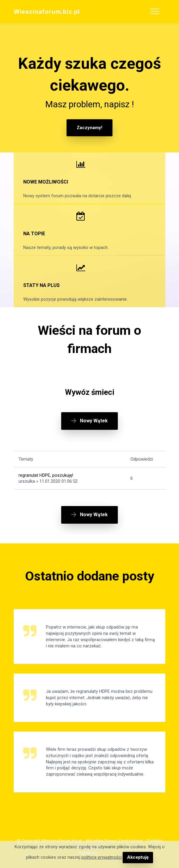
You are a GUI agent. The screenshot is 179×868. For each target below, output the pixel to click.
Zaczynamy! (89, 128)
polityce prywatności (102, 858)
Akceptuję (138, 858)
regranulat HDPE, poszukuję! (46, 475)
